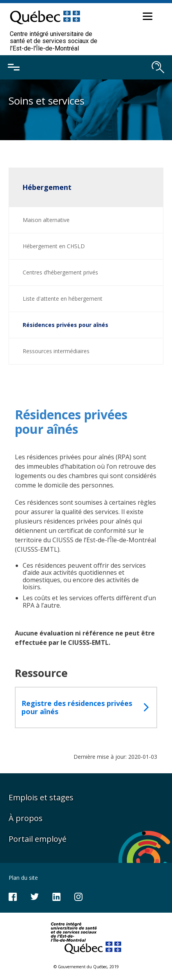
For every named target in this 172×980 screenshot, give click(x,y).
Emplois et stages (41, 797)
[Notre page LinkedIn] (56, 896)
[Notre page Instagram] (78, 896)
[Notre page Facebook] (13, 896)
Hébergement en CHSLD (54, 246)
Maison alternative (46, 220)
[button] (147, 18)
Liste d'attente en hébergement (63, 299)
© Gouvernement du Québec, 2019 (86, 967)
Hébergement (47, 187)
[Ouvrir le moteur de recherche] (158, 67)
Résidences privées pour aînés (65, 325)
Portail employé (38, 839)
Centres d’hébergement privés (60, 272)
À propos (26, 818)
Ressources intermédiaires (56, 351)
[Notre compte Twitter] (35, 896)
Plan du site (23, 878)
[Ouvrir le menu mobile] (14, 67)
